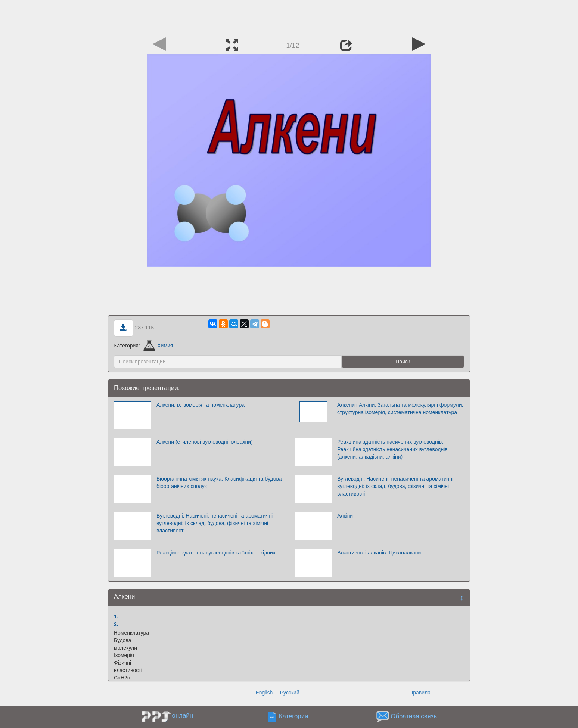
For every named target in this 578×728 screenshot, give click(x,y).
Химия (158, 346)
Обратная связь (414, 716)
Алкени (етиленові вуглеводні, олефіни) (205, 442)
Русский (290, 693)
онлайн (183, 715)
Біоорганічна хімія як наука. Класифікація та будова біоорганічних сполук (219, 482)
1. (116, 616)
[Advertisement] (289, 17)
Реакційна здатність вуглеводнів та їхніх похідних (216, 553)
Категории (294, 716)
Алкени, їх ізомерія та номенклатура (201, 405)
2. (116, 624)
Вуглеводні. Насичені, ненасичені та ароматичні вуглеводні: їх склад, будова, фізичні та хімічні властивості (395, 486)
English (264, 693)
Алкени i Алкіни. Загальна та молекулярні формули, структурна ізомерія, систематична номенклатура (400, 409)
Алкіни (345, 516)
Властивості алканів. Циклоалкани (379, 553)
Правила (420, 693)
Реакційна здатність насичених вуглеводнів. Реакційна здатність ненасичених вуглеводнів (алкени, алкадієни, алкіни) (392, 449)
